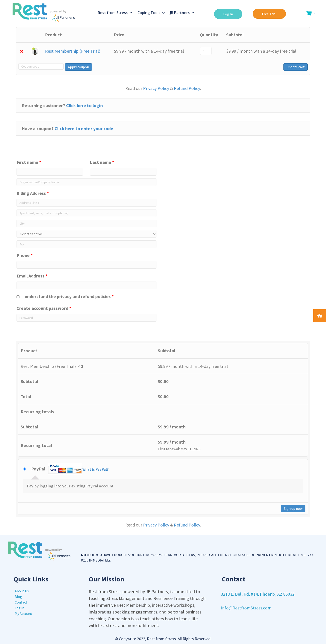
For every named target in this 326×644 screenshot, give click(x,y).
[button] (228, 14)
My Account (24, 613)
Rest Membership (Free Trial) (73, 51)
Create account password (44, 308)
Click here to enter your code (84, 128)
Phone (25, 255)
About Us (22, 591)
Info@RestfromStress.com (246, 608)
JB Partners (180, 13)
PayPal (70, 470)
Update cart (296, 67)
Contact (21, 602)
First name (29, 162)
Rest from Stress (113, 13)
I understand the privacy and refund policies (65, 296)
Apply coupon (78, 67)
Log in (19, 608)
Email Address (32, 276)
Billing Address (33, 193)
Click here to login (84, 105)
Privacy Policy (156, 88)
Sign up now (293, 508)
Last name (102, 162)
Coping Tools (149, 13)
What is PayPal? (96, 469)
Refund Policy (187, 88)
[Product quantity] (206, 51)
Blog (18, 597)
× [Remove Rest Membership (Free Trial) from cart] (22, 51)
